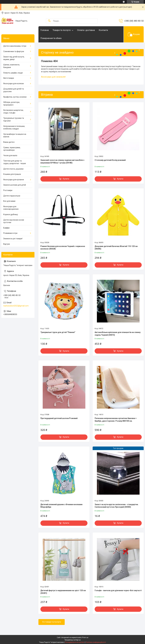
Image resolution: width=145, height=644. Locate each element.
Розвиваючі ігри (10, 233)
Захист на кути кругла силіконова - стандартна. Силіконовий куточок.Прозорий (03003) (117, 506)
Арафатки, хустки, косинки (15, 97)
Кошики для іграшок (12, 174)
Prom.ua (85, 638)
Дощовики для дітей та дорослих (14, 90)
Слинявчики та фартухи (14, 51)
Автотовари (9, 78)
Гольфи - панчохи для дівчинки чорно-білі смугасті (118, 590)
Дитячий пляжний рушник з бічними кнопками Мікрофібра (61, 506)
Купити (66, 179)
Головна (45, 30)
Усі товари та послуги (52, 622)
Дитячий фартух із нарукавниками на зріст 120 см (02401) (63, 592)
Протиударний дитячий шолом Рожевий (59, 418)
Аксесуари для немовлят (53, 77)
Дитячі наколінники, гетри (15, 46)
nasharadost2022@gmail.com (16, 306)
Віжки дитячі (9, 142)
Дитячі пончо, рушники (13, 169)
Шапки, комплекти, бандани (12, 66)
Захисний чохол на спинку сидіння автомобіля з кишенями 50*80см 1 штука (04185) (62, 161)
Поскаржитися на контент (75, 642)
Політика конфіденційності (96, 642)
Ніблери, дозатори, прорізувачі (12, 104)
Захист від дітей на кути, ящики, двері (14, 58)
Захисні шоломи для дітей (15, 185)
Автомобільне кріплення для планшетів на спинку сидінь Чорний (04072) (118, 334)
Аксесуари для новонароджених (11, 208)
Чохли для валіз (10, 155)
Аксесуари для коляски (14, 83)
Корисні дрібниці (11, 214)
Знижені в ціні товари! (13, 239)
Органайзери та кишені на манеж (15, 135)
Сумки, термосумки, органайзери (12, 149)
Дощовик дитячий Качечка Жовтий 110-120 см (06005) (116, 248)
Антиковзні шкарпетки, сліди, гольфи (13, 111)
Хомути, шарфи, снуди (13, 73)
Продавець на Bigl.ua (73, 640)
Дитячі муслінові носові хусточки (14, 221)
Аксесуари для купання (14, 180)
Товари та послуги (62, 30)
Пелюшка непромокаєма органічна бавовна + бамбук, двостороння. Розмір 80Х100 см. (116, 420)
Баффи (6, 228)
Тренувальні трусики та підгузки (14, 119)
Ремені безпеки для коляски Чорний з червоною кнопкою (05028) (63, 248)
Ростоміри (8, 190)
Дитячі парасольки (12, 196)
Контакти (103, 30)
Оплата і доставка (86, 30)
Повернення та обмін (51, 38)
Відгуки (7, 244)
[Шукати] (49, 21)
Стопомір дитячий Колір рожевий (110, 160)
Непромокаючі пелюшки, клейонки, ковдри (14, 128)
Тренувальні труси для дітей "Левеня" (58, 332)
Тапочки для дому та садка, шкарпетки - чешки (15, 162)
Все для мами (9, 201)
